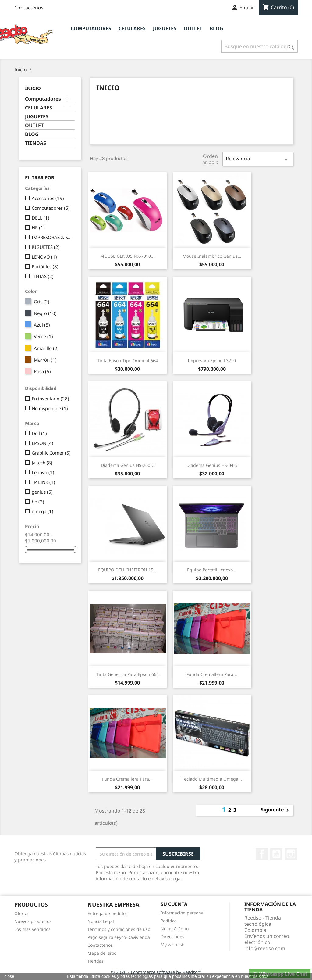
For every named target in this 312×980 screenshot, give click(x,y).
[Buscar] (259, 46)
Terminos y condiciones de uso (119, 929)
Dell (39, 433)
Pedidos (169, 921)
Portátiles (45, 266)
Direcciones (172, 937)
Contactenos (29, 8)
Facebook (262, 854)
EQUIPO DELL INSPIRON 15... (128, 570)
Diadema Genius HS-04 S (212, 465)
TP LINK (43, 482)
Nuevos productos (33, 921)
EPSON (43, 443)
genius (42, 492)
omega (43, 511)
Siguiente (276, 810)
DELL (41, 218)
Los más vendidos (32, 929)
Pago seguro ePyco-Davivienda (119, 937)
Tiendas (96, 961)
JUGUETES (165, 28)
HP (38, 227)
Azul (42, 325)
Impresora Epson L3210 (212, 361)
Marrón (45, 360)
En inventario (50, 399)
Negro (45, 313)
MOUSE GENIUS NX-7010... (127, 256)
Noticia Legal (101, 921)
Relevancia (258, 159)
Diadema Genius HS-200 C (128, 465)
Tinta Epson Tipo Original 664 (128, 361)
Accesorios (48, 198)
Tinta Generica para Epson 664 (128, 674)
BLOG (216, 28)
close (9, 976)
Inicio (33, 88)
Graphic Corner (51, 453)
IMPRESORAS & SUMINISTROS (52, 237)
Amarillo (46, 348)
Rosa (42, 371)
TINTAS (43, 276)
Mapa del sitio (102, 953)
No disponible (50, 408)
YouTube (276, 854)
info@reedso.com (265, 948)
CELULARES (132, 28)
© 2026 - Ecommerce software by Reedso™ (156, 972)
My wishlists (173, 944)
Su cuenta (174, 904)
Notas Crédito (175, 929)
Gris (42, 302)
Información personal (183, 913)
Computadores (91, 28)
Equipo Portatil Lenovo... (212, 570)
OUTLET (193, 28)
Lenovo (43, 472)
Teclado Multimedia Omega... (212, 779)
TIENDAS (35, 143)
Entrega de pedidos (108, 913)
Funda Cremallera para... (212, 674)
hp (38, 502)
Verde (43, 336)
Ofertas (22, 913)
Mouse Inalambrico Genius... (212, 256)
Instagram (291, 854)
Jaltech (42, 463)
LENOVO (44, 257)
